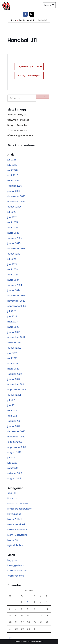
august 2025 (15, 207)
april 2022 (13, 363)
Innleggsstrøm (16, 565)
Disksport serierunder (19, 509)
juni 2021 (12, 405)
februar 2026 (15, 186)
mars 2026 (13, 181)
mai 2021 (12, 410)
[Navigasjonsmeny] (49, 5)
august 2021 (14, 395)
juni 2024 (12, 264)
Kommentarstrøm (18, 570)
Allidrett (12, 493)
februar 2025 (15, 238)
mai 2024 (13, 269)
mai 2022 (12, 358)
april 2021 (12, 416)
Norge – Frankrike (17, 125)
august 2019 (14, 478)
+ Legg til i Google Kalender (29, 66)
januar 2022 (14, 379)
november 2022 (16, 337)
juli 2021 (11, 400)
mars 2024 (13, 280)
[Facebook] (25, 14)
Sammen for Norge (18, 120)
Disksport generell (18, 503)
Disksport (13, 498)
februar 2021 (14, 421)
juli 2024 (12, 259)
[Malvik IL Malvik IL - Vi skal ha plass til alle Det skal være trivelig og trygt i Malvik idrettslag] (6, 6)
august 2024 (15, 254)
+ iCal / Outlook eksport (29, 76)
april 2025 (13, 228)
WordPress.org (16, 576)
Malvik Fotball (15, 519)
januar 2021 (14, 426)
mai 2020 (13, 468)
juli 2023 (12, 311)
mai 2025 (13, 222)
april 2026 (13, 175)
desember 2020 (16, 431)
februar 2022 (15, 374)
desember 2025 (16, 196)
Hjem (14, 20)
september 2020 (17, 447)
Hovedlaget (14, 514)
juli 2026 (12, 160)
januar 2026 (14, 191)
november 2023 (16, 301)
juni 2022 (12, 353)
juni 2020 (12, 463)
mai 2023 (13, 322)
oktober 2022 (15, 343)
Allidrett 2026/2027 (18, 115)
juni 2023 (12, 316)
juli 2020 (12, 457)
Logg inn (12, 560)
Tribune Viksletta (17, 130)
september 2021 (17, 390)
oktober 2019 (15, 473)
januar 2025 (14, 243)
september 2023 (17, 306)
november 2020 (16, 437)
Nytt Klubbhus (15, 545)
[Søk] (22, 98)
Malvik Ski (13, 540)
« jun (10, 637)
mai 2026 (13, 170)
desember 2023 (16, 295)
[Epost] (32, 14)
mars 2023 (13, 327)
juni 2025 (12, 217)
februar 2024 (15, 285)
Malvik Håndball (16, 524)
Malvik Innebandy (17, 530)
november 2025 (16, 201)
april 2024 (13, 275)
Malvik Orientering (17, 535)
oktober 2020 (15, 442)
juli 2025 (12, 212)
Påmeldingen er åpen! (20, 135)
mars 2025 (13, 233)
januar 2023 (14, 332)
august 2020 (14, 452)
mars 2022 (13, 369)
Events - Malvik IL (27, 20)
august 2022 (14, 348)
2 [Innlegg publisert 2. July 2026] (28, 602)
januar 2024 (14, 290)
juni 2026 (12, 165)
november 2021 (16, 384)
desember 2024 (16, 248)
